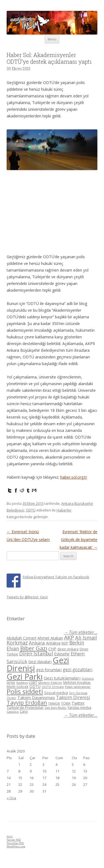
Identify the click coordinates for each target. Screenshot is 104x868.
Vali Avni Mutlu (55, 708)
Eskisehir (62, 654)
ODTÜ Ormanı (53, 687)
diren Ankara (68, 649)
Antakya (53, 643)
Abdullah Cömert (21, 638)
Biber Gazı (34, 648)
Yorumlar (15, 843)
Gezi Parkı (25, 676)
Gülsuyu (88, 678)
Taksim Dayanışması (36, 697)
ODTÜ (31, 510)
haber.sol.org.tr (74, 477)
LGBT (33, 683)
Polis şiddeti (25, 692)
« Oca (11, 798)
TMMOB (54, 703)
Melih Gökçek (17, 687)
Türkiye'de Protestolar (25, 707)
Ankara (37, 643)
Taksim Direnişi (73, 697)
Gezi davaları (40, 662)
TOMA (66, 703)
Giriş (10, 836)
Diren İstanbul (36, 653)
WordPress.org (16, 846)
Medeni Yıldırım (50, 683)
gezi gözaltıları (78, 670)
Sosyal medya (56, 693)
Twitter (78, 703)
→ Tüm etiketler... (81, 632)
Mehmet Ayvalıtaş (77, 682)
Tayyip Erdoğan (27, 702)
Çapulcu (13, 711)
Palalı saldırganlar (78, 687)
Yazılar (14, 840)
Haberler (64, 510)
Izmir (11, 682)
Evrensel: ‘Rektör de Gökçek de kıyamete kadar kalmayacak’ (78, 539)
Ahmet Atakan (50, 638)
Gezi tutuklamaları (62, 678)
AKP (69, 637)
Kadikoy (22, 683)
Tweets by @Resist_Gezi (27, 597)
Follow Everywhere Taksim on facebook (56, 577)
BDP (65, 643)
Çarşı (24, 711)
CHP (52, 649)
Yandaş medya (79, 708)
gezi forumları (49, 670)
